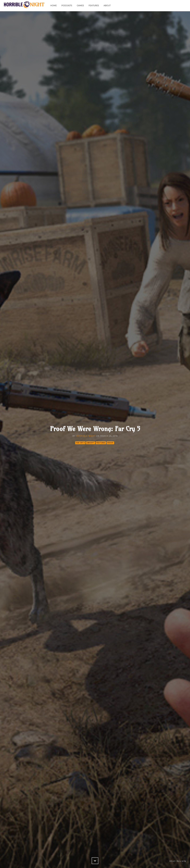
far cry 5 (80, 443)
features (101, 443)
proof (110, 443)
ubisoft (91, 443)
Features (94, 6)
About (107, 6)
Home (54, 6)
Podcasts (67, 6)
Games (80, 6)
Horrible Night (86, 436)
